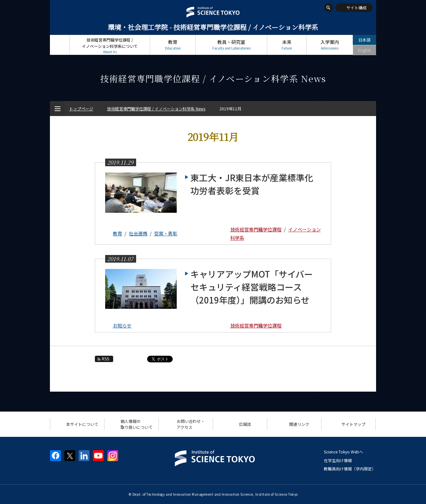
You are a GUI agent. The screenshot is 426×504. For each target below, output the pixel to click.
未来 (287, 45)
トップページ (60, 45)
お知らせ (122, 325)
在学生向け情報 (338, 460)
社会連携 (138, 233)
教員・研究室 (231, 45)
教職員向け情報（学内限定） (350, 469)
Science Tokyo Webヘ (343, 452)
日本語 (364, 40)
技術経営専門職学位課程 (256, 229)
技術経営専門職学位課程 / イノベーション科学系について (110, 46)
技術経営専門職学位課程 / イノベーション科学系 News (156, 109)
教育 (173, 45)
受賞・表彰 (166, 233)
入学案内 (330, 45)
